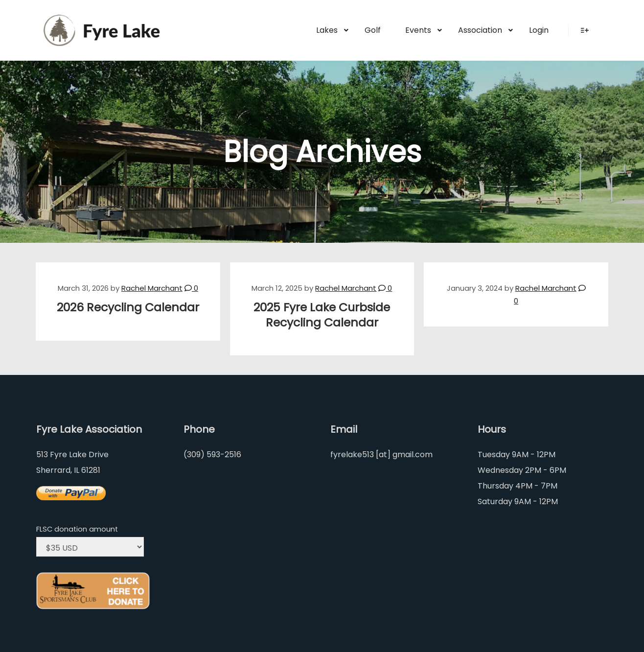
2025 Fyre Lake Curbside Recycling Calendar (322, 315)
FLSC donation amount (77, 529)
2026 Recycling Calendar (128, 307)
